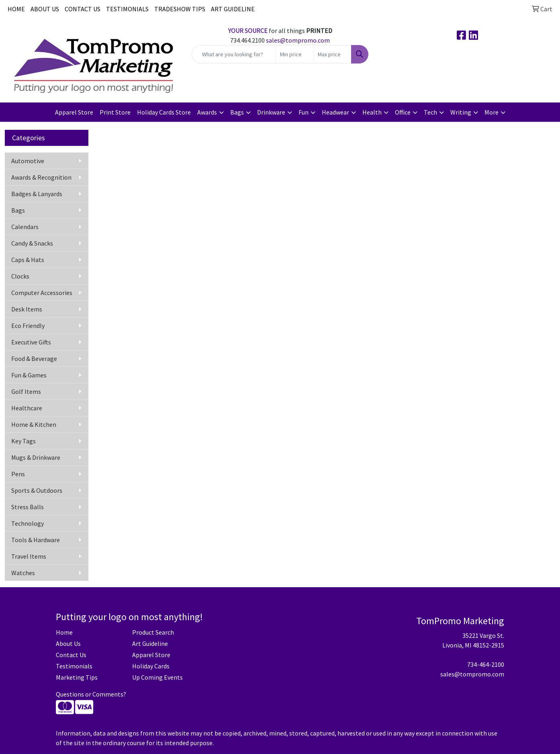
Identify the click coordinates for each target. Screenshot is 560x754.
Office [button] (403, 112)
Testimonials (74, 666)
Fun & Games (29, 375)
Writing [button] (461, 112)
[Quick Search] (234, 54)
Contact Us (71, 655)
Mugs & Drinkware (36, 457)
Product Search (153, 632)
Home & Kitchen (34, 424)
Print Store (115, 112)
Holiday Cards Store (164, 112)
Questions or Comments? (91, 694)
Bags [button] (237, 112)
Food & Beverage (34, 359)
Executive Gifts (31, 342)
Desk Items (27, 309)
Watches (23, 573)
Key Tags (24, 441)
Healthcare (27, 408)
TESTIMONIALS (127, 9)
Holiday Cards (151, 666)
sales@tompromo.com (298, 40)
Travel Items (29, 556)
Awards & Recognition (41, 177)
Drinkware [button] (271, 112)
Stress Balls (28, 507)
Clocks (20, 276)
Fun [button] (304, 112)
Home (64, 632)
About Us (68, 643)
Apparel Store (74, 112)
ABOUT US (45, 9)
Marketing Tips (77, 677)
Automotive (28, 161)
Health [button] (372, 112)
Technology (28, 523)
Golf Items (26, 391)
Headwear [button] (335, 112)
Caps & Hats (28, 260)
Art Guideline (150, 643)
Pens (18, 474)
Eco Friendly (28, 326)
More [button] (492, 112)
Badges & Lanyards (37, 194)
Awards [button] (207, 112)
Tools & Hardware (36, 540)
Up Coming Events (157, 677)
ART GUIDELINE (233, 9)
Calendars (25, 227)
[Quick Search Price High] (332, 54)
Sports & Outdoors (37, 490)
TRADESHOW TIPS (180, 9)
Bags (18, 210)
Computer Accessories (42, 293)
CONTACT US (83, 9)
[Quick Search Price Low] (295, 54)
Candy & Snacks (32, 243)
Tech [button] (430, 112)
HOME (16, 9)
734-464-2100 (486, 664)
